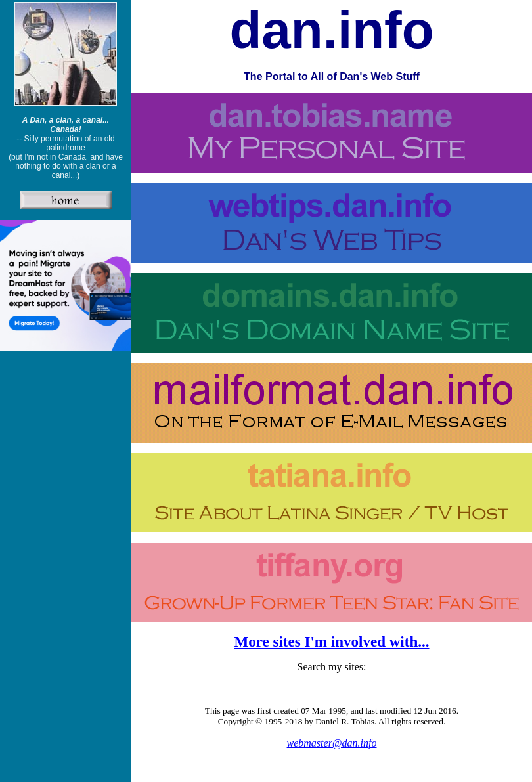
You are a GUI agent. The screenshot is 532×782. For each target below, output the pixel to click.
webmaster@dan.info (332, 743)
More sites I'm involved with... (331, 641)
